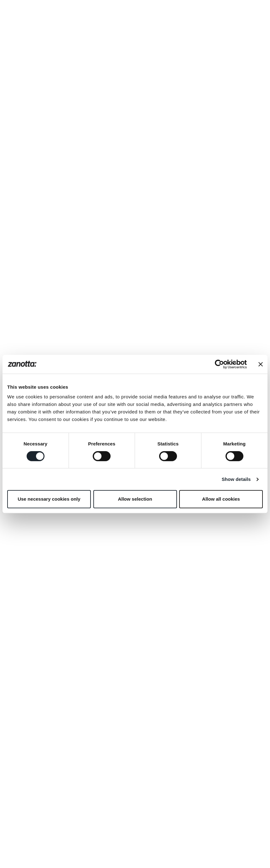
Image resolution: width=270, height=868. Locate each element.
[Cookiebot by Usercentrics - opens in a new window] (219, 364)
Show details (236, 479)
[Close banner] (261, 364)
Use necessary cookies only (49, 499)
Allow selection (135, 499)
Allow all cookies (221, 499)
